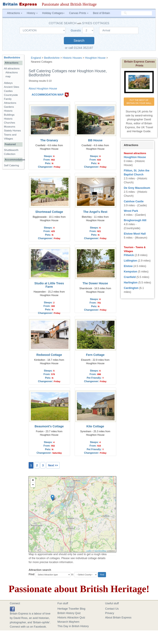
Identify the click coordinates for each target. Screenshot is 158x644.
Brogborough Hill (135, 220)
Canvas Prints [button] (79, 13)
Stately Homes (12, 131)
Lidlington (130, 261)
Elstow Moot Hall (135, 234)
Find (31, 574)
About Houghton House (43, 89)
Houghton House (95, 58)
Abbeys (8, 83)
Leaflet (89, 551)
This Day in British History (73, 626)
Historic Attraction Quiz (71, 618)
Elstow (128, 266)
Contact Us (112, 609)
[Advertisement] (14, 218)
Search (79, 41)
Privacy (110, 613)
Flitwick (129, 255)
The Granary (49, 140)
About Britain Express (118, 618)
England (36, 58)
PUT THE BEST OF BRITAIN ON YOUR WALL (139, 102)
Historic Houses (72, 58)
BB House (95, 140)
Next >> (53, 465)
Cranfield (130, 277)
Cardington (131, 288)
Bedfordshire (52, 58)
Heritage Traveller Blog (71, 609)
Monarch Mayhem (68, 622)
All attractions (12, 69)
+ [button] (33, 480)
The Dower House (95, 283)
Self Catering (11, 165)
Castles (8, 91)
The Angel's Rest (95, 212)
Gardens (9, 107)
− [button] (33, 485)
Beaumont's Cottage (49, 426)
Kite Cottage (95, 426)
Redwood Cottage (49, 355)
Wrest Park (131, 211)
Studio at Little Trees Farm (49, 285)
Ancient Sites (12, 87)
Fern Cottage (95, 355)
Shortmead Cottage (49, 212)
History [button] (32, 13)
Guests (76, 30)
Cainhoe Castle (134, 201)
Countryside (11, 95)
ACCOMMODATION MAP (48, 95)
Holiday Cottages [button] (53, 13)
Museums (10, 127)
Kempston (130, 272)
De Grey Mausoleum (137, 188)
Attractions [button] (15, 13)
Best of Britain (101, 13)
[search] (137, 13)
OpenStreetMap (100, 551)
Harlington (131, 283)
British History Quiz (69, 613)
